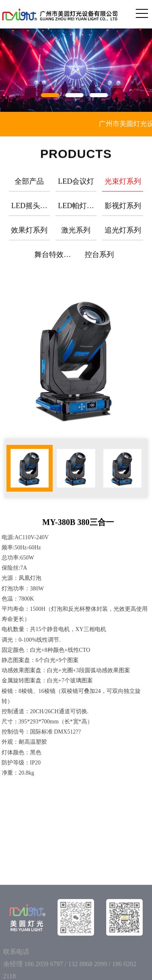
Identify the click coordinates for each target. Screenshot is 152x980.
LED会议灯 (76, 187)
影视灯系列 (123, 211)
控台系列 (99, 260)
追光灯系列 (123, 235)
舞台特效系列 (53, 263)
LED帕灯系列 (76, 214)
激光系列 (76, 235)
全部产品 (29, 187)
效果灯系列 (29, 235)
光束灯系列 (123, 187)
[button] (52, 94)
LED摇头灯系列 (29, 214)
